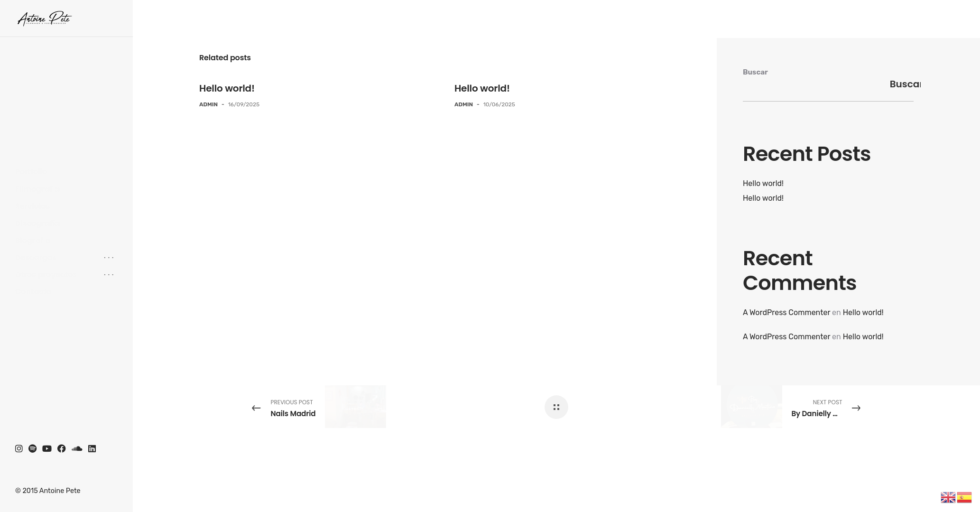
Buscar (755, 72)
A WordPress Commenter (786, 312)
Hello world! (227, 88)
